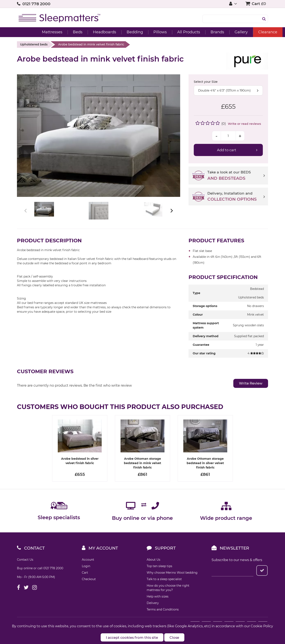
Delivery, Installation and (236, 197)
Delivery (153, 613)
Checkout (89, 589)
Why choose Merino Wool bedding (172, 582)
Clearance (251, 32)
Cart (85, 582)
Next (171, 215)
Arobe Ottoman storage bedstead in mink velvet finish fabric (142, 473)
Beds (61, 32)
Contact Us (25, 569)
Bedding (118, 32)
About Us (153, 569)
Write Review (249, 393)
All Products (172, 32)
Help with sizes (158, 606)
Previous (26, 215)
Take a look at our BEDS (236, 176)
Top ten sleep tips (159, 576)
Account (88, 569)
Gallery (224, 32)
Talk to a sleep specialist (164, 589)
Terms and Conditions (163, 619)
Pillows (143, 32)
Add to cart (227, 150)
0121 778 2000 (36, 4)
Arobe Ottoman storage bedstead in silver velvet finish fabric (205, 473)
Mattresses (35, 32)
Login (86, 576)
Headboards (88, 32)
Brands (200, 32)
